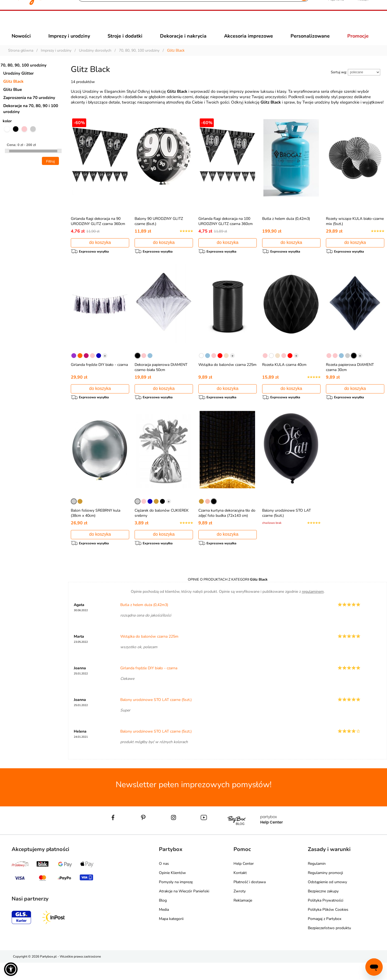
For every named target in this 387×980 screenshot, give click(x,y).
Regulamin (317, 881)
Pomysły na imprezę (176, 899)
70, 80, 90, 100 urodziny (24, 75)
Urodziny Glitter (19, 83)
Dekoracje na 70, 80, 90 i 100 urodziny (31, 118)
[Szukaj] (189, 24)
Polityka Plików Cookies (328, 927)
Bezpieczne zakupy (323, 908)
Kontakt (240, 890)
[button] (11, 969)
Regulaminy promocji (325, 890)
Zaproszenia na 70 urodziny (29, 107)
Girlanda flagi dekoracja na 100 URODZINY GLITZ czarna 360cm (226, 231)
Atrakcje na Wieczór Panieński (184, 908)
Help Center (244, 881)
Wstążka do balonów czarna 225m (227, 377)
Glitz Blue (13, 99)
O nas (164, 881)
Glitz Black (13, 91)
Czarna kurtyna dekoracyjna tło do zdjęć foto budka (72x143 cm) (227, 528)
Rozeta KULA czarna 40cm (284, 377)
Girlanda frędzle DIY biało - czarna (99, 377)
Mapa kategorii (171, 936)
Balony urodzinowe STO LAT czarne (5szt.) (156, 717)
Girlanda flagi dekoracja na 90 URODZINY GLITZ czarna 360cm (98, 231)
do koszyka (100, 252)
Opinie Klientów (172, 890)
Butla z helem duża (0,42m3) (286, 228)
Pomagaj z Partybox (325, 936)
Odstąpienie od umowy (327, 899)
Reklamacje (243, 918)
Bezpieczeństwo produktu (329, 945)
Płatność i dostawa (250, 899)
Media (164, 927)
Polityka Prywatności (326, 918)
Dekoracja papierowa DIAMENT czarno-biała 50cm (161, 379)
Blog (163, 918)
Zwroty (240, 908)
